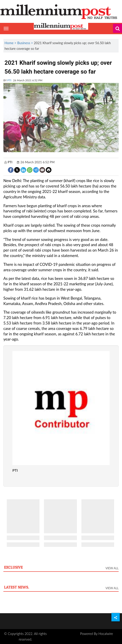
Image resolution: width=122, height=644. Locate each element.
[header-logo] (61, 11)
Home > (11, 43)
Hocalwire (106, 634)
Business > (25, 43)
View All (112, 568)
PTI (9, 80)
